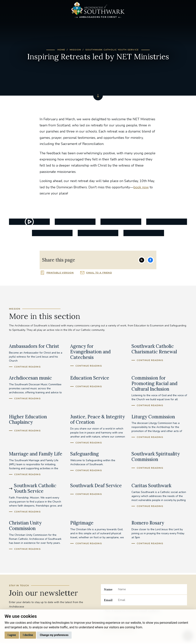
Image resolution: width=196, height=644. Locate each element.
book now (141, 187)
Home (61, 50)
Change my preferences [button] (54, 635)
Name (108, 589)
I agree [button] (12, 635)
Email (108, 600)
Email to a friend (99, 273)
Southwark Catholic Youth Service (112, 50)
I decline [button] (28, 635)
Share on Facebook (150, 260)
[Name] (151, 589)
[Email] (151, 600)
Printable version (60, 273)
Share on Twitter (142, 260)
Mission (75, 50)
